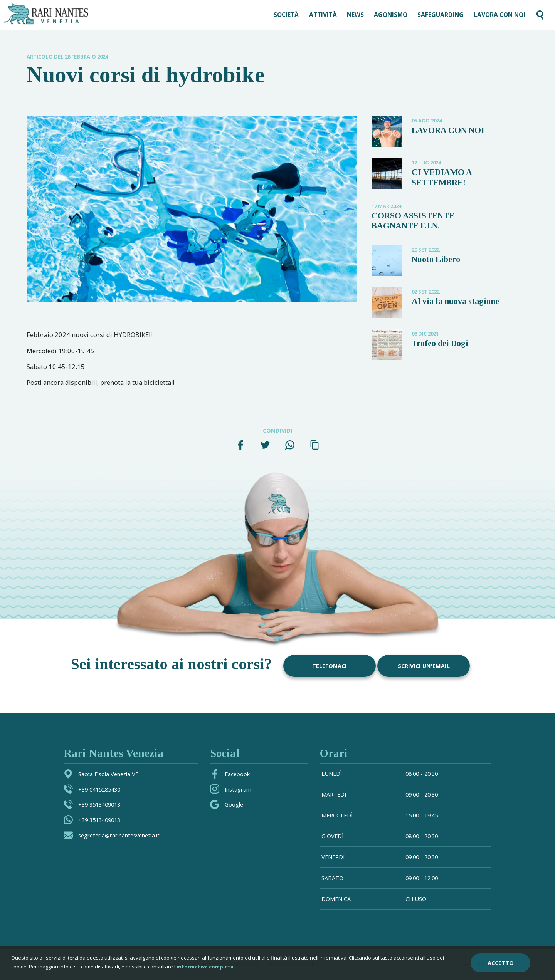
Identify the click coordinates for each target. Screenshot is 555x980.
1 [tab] (38, 289)
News (355, 15)
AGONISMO (391, 15)
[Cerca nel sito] (540, 15)
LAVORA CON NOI (499, 15)
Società (286, 15)
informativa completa (205, 967)
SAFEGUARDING (441, 15)
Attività (323, 15)
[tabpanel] (192, 209)
